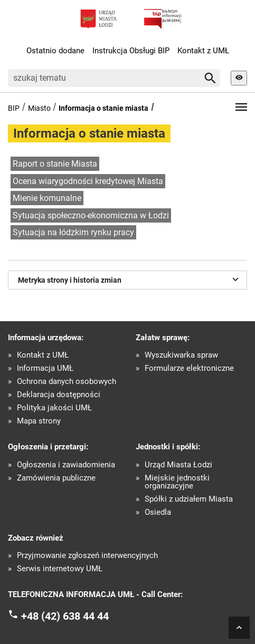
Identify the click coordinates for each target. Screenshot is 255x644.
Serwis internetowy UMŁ (60, 569)
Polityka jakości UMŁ (54, 408)
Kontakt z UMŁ (203, 51)
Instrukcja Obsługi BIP (131, 51)
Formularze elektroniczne (189, 368)
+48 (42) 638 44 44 (65, 616)
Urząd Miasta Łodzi (178, 465)
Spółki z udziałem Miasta (189, 499)
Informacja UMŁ (45, 368)
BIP (14, 108)
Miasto (39, 108)
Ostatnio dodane (55, 51)
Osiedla (158, 512)
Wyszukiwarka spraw (181, 355)
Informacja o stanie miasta (103, 108)
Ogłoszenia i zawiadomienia (66, 465)
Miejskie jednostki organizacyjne (177, 482)
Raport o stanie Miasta (55, 164)
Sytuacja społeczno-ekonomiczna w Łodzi (91, 215)
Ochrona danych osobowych (67, 382)
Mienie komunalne (47, 198)
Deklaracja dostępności (59, 395)
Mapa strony (39, 421)
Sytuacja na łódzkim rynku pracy (73, 232)
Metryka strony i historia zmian (130, 279)
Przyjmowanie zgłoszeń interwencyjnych (87, 556)
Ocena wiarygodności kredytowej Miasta (88, 181)
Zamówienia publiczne (56, 478)
